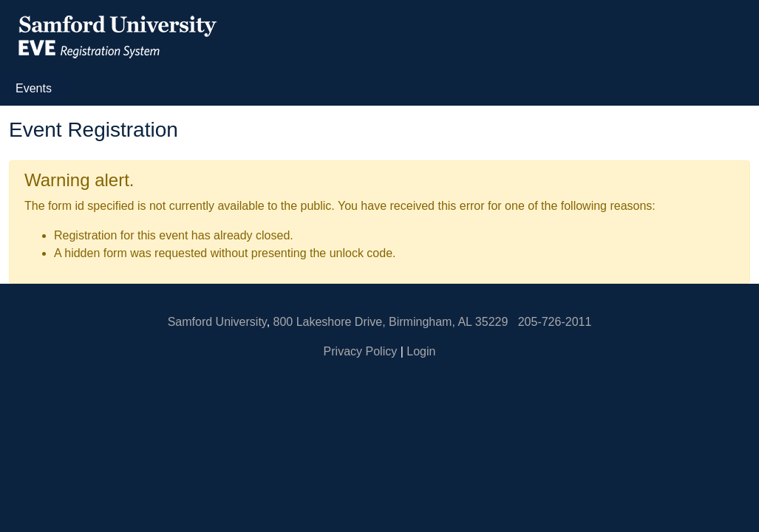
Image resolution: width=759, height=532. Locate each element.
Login (421, 351)
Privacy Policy (361, 351)
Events (37, 87)
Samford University (217, 322)
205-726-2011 (555, 322)
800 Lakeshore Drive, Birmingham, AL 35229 (391, 322)
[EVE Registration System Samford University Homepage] (117, 35)
